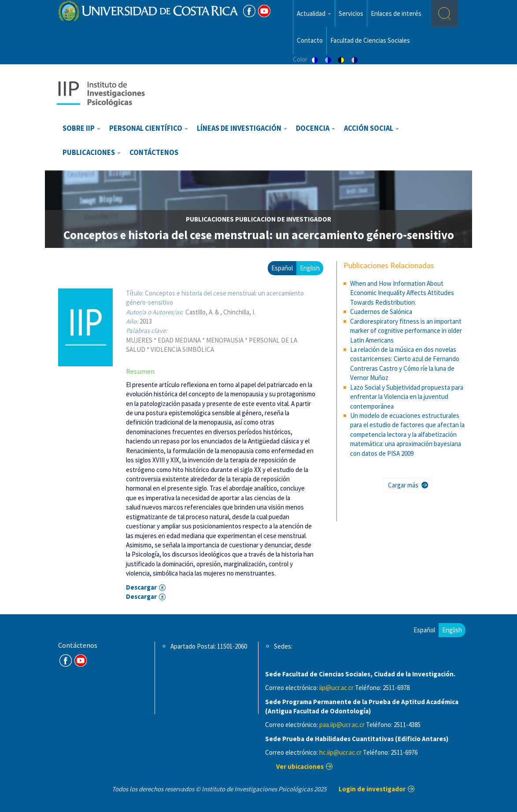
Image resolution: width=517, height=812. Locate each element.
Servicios (351, 13)
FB (249, 11)
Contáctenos (154, 153)
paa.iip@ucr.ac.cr (342, 725)
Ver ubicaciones (300, 766)
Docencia (316, 128)
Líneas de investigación (242, 128)
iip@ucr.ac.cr (336, 688)
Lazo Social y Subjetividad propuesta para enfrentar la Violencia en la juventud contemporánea (407, 397)
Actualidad (314, 13)
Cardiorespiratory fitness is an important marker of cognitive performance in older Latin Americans (406, 331)
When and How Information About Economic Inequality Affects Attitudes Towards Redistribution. (402, 293)
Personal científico (149, 128)
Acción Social (371, 128)
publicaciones (210, 219)
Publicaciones (92, 153)
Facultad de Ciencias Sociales (370, 40)
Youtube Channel (81, 661)
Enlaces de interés (396, 13)
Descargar (141, 587)
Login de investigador (372, 789)
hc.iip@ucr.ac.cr (340, 752)
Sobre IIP (81, 128)
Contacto (310, 40)
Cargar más (403, 485)
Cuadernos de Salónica (381, 312)
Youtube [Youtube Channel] (264, 11)
